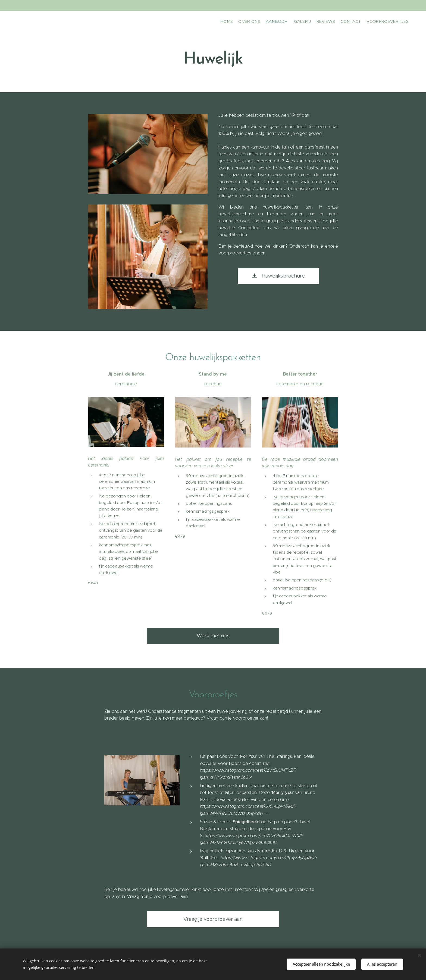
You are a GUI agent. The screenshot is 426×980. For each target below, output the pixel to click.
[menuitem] (373, 22)
